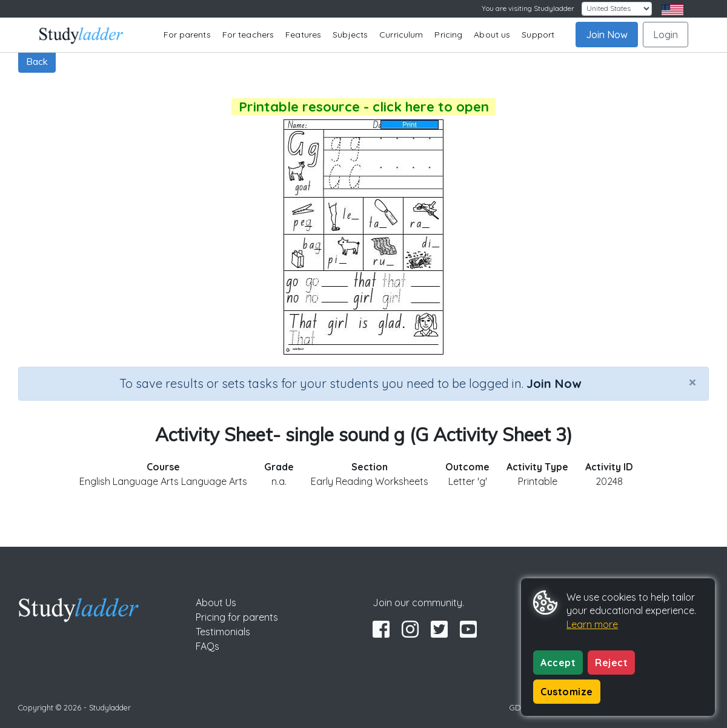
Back (37, 61)
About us (492, 35)
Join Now (607, 35)
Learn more (592, 624)
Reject (611, 663)
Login (666, 35)
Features (303, 35)
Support (538, 35)
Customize (567, 692)
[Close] (692, 382)
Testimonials (223, 632)
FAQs (207, 646)
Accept (558, 663)
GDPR (520, 707)
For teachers (248, 35)
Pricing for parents (237, 617)
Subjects (350, 35)
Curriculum (401, 35)
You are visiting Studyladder (528, 8)
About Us (216, 603)
